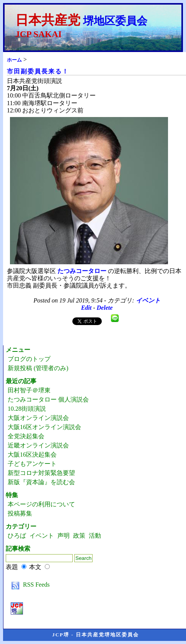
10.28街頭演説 (27, 409)
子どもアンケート (32, 464)
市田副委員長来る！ (38, 71)
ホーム (14, 60)
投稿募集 (20, 513)
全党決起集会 (26, 436)
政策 (79, 536)
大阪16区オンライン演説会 (44, 427)
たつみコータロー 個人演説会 (48, 399)
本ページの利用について (41, 504)
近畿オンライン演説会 (38, 445)
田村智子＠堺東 (29, 390)
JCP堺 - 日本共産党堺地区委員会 (95, 635)
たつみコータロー (82, 271)
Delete (105, 308)
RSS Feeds (29, 585)
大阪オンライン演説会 (38, 418)
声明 (64, 536)
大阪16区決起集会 (32, 455)
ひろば (17, 536)
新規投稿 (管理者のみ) (38, 368)
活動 (95, 536)
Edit (86, 308)
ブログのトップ (29, 359)
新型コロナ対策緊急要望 (41, 473)
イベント (148, 300)
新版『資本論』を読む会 (41, 482)
